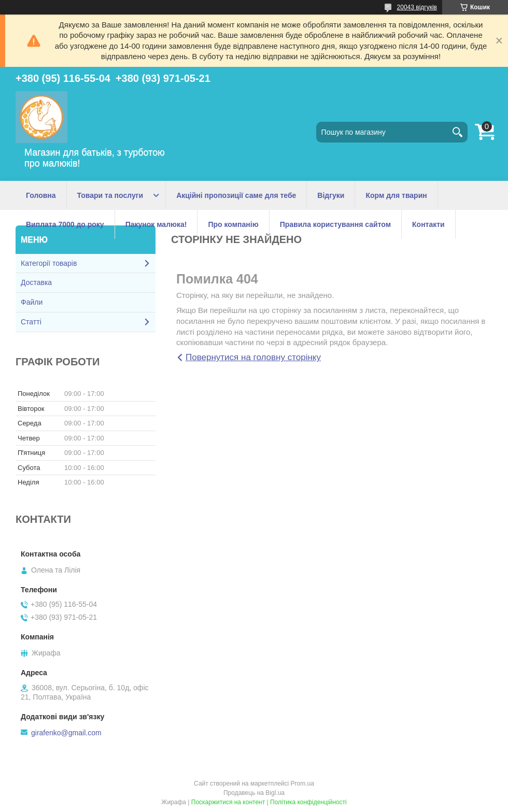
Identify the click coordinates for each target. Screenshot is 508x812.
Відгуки (331, 195)
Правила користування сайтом (335, 224)
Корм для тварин (396, 195)
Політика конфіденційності (308, 802)
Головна (41, 195)
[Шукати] (457, 132)
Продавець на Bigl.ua (254, 793)
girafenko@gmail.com (66, 733)
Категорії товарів (49, 263)
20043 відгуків (417, 7)
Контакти (428, 224)
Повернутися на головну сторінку (253, 357)
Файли (32, 302)
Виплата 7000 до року (65, 224)
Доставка (36, 282)
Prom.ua (302, 783)
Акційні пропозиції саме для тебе (236, 195)
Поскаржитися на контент (228, 802)
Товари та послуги (110, 195)
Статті (31, 322)
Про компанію (233, 224)
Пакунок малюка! (156, 224)
